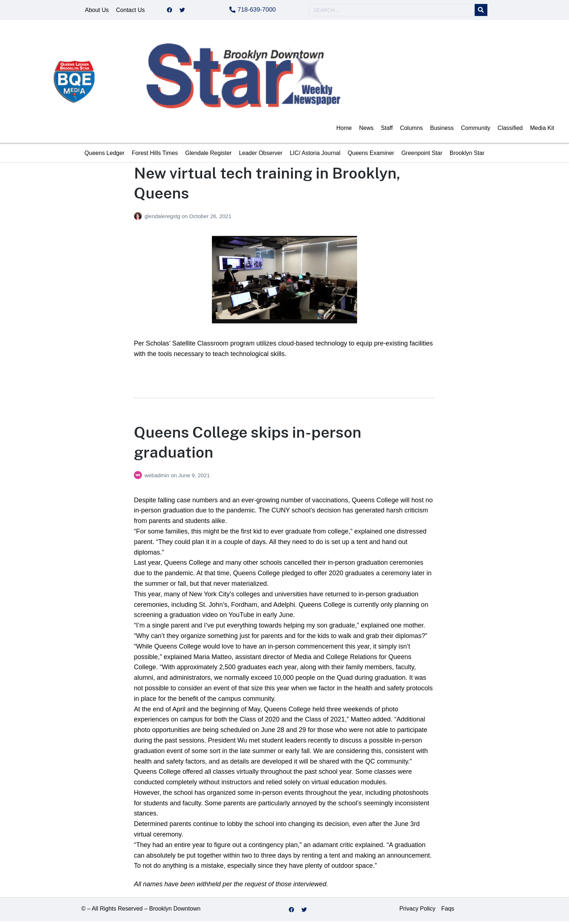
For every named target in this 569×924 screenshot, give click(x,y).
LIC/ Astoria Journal (315, 156)
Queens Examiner (371, 156)
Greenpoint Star (422, 156)
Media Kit (542, 130)
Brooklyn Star (467, 156)
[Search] (481, 11)
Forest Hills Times (155, 156)
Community (476, 130)
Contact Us (130, 11)
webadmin (158, 478)
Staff (387, 130)
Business (442, 130)
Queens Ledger (105, 156)
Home (344, 130)
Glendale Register (208, 156)
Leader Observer (261, 156)
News (367, 130)
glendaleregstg (163, 219)
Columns (411, 130)
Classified (510, 130)
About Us (97, 11)
